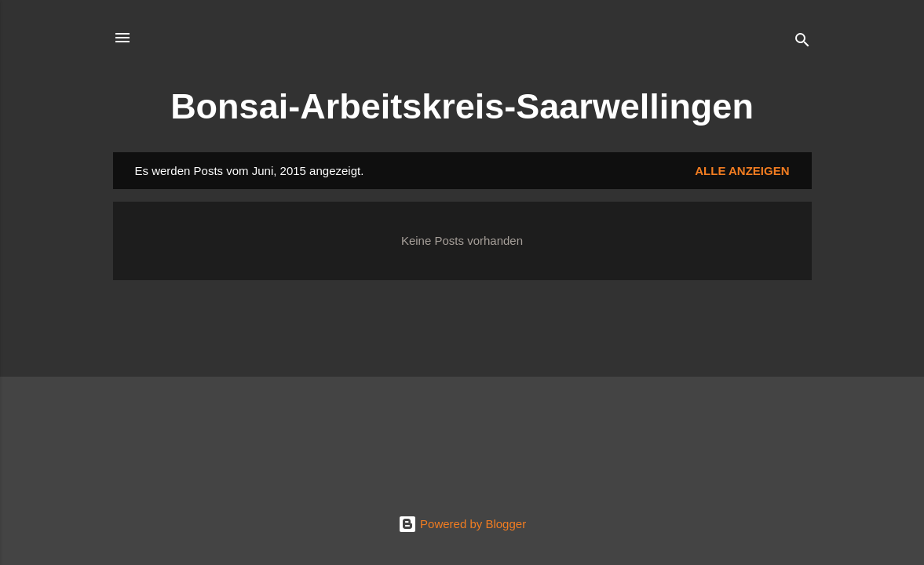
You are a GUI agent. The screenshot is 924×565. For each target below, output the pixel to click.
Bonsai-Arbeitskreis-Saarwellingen (462, 106)
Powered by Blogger (462, 524)
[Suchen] (802, 43)
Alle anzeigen (742, 171)
